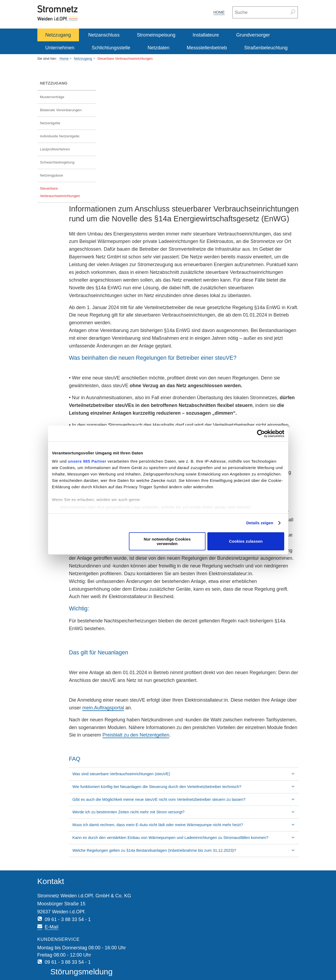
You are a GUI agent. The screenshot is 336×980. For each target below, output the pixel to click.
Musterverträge (52, 97)
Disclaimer (94, 961)
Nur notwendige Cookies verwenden (167, 541)
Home (219, 12)
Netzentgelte (50, 123)
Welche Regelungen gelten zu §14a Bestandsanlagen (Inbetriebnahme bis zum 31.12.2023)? (197, 837)
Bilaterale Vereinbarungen (61, 110)
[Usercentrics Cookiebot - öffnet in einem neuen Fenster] (261, 434)
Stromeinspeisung (156, 35)
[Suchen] (293, 12)
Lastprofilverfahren (55, 149)
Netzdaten (159, 48)
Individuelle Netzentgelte (60, 136)
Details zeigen (260, 523)
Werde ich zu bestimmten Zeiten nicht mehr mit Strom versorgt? (172, 793)
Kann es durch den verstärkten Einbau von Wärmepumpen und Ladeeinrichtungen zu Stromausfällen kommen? (191, 821)
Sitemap (115, 961)
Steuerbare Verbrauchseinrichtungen (125, 59)
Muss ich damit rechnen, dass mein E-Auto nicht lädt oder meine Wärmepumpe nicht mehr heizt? (201, 805)
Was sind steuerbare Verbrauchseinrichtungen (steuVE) (164, 749)
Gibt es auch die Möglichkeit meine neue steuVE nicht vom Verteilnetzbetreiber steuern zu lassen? (195, 777)
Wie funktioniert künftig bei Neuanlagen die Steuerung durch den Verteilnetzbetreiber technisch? (200, 762)
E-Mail (135, 889)
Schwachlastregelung (57, 162)
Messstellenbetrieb (207, 48)
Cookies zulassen (246, 541)
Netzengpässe (52, 175)
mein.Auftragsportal (200, 675)
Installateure (206, 35)
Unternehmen (60, 48)
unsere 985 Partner (87, 461)
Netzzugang (58, 35)
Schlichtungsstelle (111, 48)
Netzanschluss (104, 35)
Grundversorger (253, 35)
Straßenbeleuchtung (266, 48)
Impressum (46, 961)
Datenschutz (70, 961)
